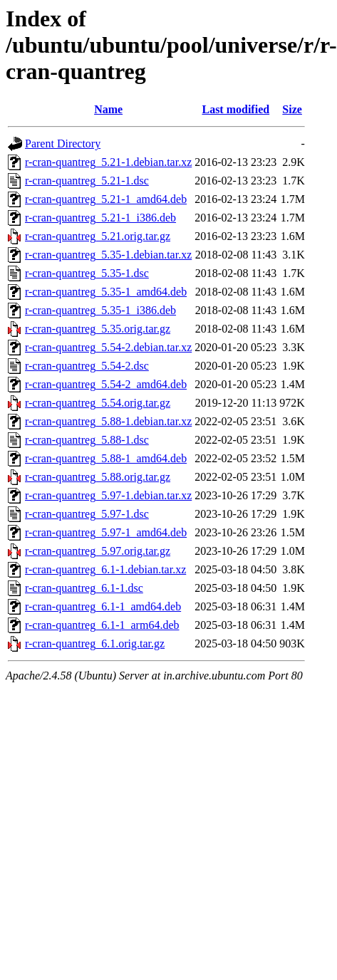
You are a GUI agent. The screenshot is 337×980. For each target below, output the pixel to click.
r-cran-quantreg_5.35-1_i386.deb (100, 310)
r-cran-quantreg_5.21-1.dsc (87, 181)
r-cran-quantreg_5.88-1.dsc (87, 440)
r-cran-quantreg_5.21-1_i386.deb (100, 218)
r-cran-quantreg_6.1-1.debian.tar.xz (105, 569)
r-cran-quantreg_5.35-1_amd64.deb (106, 292)
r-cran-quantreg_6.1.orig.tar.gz (95, 643)
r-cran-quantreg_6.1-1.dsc (84, 588)
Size (292, 109)
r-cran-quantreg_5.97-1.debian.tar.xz (108, 495)
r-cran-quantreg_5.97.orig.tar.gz (98, 551)
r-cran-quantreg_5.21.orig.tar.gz (98, 236)
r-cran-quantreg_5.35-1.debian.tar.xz (108, 255)
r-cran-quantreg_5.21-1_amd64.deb (106, 199)
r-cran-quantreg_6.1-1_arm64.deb (102, 625)
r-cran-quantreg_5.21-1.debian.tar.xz (108, 162)
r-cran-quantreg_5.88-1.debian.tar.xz (108, 421)
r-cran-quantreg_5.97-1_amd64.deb (106, 532)
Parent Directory (63, 144)
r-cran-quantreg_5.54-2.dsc (87, 366)
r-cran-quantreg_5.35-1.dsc (87, 273)
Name (108, 109)
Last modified (235, 109)
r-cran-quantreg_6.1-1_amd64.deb (103, 606)
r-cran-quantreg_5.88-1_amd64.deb (106, 458)
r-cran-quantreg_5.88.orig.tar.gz (98, 477)
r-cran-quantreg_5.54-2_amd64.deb (106, 384)
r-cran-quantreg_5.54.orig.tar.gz (98, 403)
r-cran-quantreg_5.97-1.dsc (87, 514)
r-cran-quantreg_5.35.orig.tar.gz (98, 329)
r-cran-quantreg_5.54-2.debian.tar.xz (108, 347)
